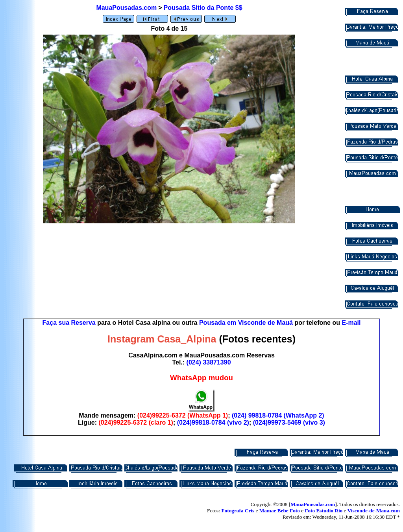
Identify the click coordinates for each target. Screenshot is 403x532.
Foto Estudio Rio (324, 511)
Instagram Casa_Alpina (162, 339)
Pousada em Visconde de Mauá (246, 323)
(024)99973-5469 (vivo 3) (289, 422)
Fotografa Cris (238, 511)
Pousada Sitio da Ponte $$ (203, 8)
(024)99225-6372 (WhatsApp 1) (183, 415)
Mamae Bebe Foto (280, 511)
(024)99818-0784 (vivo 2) (213, 422)
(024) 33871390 (209, 362)
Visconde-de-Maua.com (374, 511)
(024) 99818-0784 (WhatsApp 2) (278, 415)
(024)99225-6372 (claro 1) (136, 422)
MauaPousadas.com (126, 8)
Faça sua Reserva (69, 323)
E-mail (351, 323)
